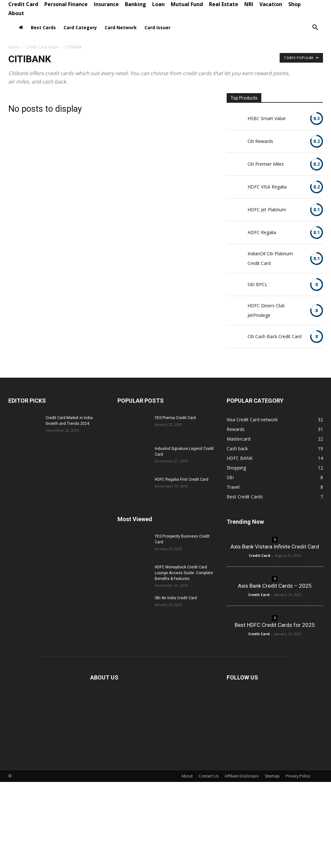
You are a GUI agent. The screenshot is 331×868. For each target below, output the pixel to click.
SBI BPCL (257, 284)
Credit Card (23, 4)
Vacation (271, 4)
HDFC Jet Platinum (267, 210)
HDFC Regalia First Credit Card (182, 479)
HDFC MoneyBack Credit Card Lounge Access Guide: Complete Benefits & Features (184, 573)
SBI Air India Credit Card (176, 598)
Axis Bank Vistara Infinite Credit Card (275, 547)
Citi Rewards (260, 141)
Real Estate (224, 4)
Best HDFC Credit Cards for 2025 (275, 625)
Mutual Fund (187, 4)
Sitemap (272, 776)
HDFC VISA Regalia (267, 187)
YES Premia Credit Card (175, 418)
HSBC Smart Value (267, 118)
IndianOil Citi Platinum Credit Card (270, 258)
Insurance (106, 4)
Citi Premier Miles (266, 164)
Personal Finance (66, 4)
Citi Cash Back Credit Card (274, 336)
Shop (295, 4)
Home (14, 47)
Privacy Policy (298, 776)
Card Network (121, 27)
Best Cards (43, 27)
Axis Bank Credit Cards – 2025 (275, 586)
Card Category (80, 27)
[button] (315, 28)
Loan (158, 4)
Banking (135, 4)
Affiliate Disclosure (242, 776)
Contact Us (209, 776)
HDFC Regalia (262, 232)
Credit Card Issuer (42, 47)
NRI (249, 4)
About (16, 13)
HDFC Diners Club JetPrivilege (266, 310)
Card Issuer (157, 27)
